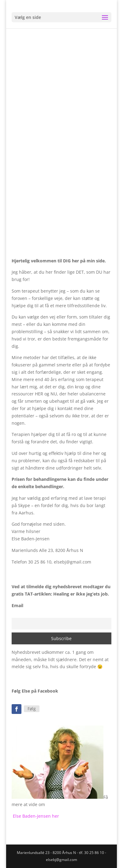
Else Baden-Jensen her (36, 816)
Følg (32, 709)
